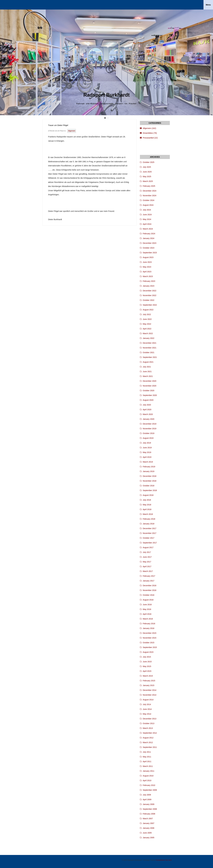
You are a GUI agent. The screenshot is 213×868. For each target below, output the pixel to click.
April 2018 (147, 509)
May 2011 (147, 757)
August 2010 (148, 776)
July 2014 (147, 704)
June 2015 (147, 662)
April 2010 (147, 780)
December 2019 (150, 424)
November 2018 (150, 481)
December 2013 (150, 719)
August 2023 (148, 257)
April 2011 (147, 761)
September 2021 (150, 357)
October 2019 (149, 433)
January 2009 (149, 804)
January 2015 (149, 685)
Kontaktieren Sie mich (164, 860)
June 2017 (147, 557)
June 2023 (147, 262)
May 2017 (147, 562)
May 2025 (147, 177)
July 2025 (147, 167)
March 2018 (148, 514)
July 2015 (147, 657)
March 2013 (148, 728)
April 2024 (147, 224)
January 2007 (149, 823)
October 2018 (149, 486)
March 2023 (148, 276)
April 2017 (147, 566)
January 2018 (149, 524)
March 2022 (148, 333)
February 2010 (149, 785)
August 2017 (148, 547)
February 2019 (149, 467)
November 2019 (150, 429)
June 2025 (147, 172)
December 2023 (150, 243)
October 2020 (149, 391)
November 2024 (150, 196)
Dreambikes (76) (150, 133)
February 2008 (149, 814)
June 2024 (147, 215)
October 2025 (149, 162)
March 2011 (148, 766)
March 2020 (148, 414)
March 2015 (148, 676)
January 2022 (149, 338)
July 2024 (147, 210)
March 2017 (148, 571)
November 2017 (150, 533)
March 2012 (148, 742)
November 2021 (150, 348)
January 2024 (149, 238)
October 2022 (149, 300)
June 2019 (147, 448)
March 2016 (148, 619)
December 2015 (150, 633)
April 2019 (147, 457)
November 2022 (150, 295)
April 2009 (147, 800)
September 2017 (150, 543)
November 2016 (150, 590)
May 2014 (147, 714)
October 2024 (149, 200)
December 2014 (150, 690)
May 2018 (147, 505)
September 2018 (150, 490)
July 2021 (147, 367)
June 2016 (147, 605)
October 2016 (149, 595)
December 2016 (150, 586)
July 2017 (147, 552)
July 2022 (147, 314)
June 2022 (147, 319)
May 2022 (147, 324)
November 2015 (150, 638)
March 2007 (148, 819)
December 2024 (150, 191)
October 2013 (149, 723)
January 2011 (149, 771)
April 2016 (147, 614)
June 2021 (147, 371)
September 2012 (150, 733)
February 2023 (149, 281)
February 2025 (149, 186)
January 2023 (149, 286)
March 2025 (148, 181)
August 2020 (148, 400)
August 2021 (148, 362)
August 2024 (148, 205)
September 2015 (150, 647)
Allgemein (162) (149, 128)
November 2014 (150, 695)
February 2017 (149, 576)
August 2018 (148, 495)
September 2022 (150, 305)
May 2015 (147, 666)
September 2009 (150, 790)
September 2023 (150, 253)
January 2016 (149, 628)
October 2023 (149, 248)
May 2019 (147, 452)
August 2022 (148, 310)
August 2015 (148, 652)
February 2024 (149, 234)
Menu (208, 5)
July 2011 (147, 752)
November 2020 (150, 386)
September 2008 (150, 809)
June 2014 (147, 709)
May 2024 (147, 219)
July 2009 (147, 795)
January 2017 (149, 581)
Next (208, 62)
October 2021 (149, 352)
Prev (5, 62)
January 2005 (149, 838)
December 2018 (150, 476)
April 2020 (147, 410)
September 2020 (150, 395)
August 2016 (148, 600)
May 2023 (147, 267)
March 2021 (148, 376)
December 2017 (150, 528)
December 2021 (150, 343)
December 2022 (150, 291)
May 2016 (147, 609)
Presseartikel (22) (150, 138)
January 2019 (149, 471)
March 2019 (148, 462)
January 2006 (149, 828)
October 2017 (149, 538)
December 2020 (150, 381)
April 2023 (147, 272)
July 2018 (147, 500)
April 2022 (147, 329)
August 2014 (148, 700)
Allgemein (72, 131)
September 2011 (150, 747)
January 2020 (149, 419)
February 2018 (149, 519)
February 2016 (149, 624)
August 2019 (148, 438)
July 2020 (147, 405)
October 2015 (149, 643)
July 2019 (147, 443)
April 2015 (147, 671)
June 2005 (147, 833)
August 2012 (148, 738)
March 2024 (148, 229)
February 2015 (149, 681)
